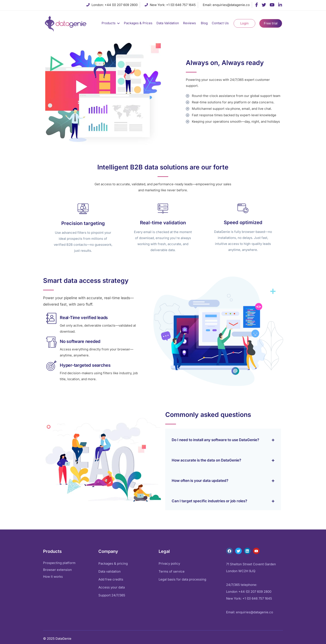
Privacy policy (169, 563)
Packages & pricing (113, 563)
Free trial (271, 23)
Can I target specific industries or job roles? (209, 501)
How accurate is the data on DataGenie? (206, 460)
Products (109, 23)
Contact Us (221, 23)
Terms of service (172, 571)
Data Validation (168, 23)
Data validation (110, 571)
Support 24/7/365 (112, 595)
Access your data (112, 587)
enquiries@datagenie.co (231, 5)
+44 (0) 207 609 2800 (121, 5)
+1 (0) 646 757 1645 (181, 5)
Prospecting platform (59, 563)
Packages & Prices (138, 23)
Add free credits (111, 579)
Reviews (190, 23)
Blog (204, 23)
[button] (223, 439)
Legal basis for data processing (182, 579)
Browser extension (57, 570)
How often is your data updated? (200, 481)
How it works (53, 577)
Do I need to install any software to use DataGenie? (215, 440)
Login (244, 23)
